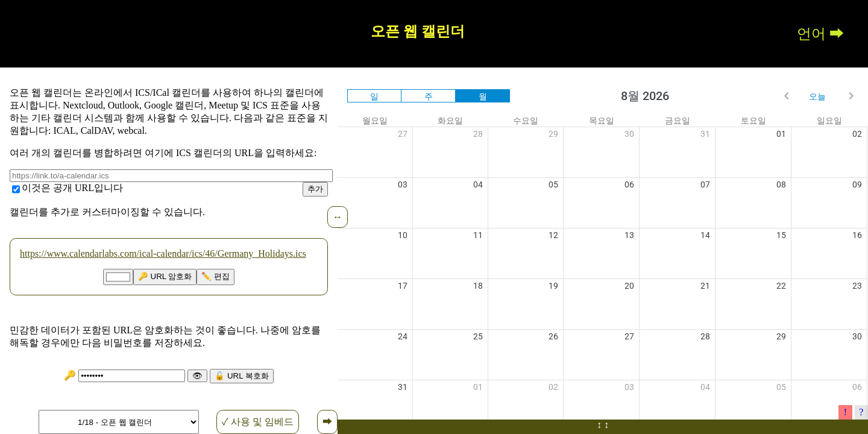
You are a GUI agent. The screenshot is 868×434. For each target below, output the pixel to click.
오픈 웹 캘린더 (418, 31)
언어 (811, 34)
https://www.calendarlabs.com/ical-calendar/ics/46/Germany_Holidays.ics (163, 253)
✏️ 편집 (215, 276)
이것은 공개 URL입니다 (72, 188)
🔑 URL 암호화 (165, 276)
